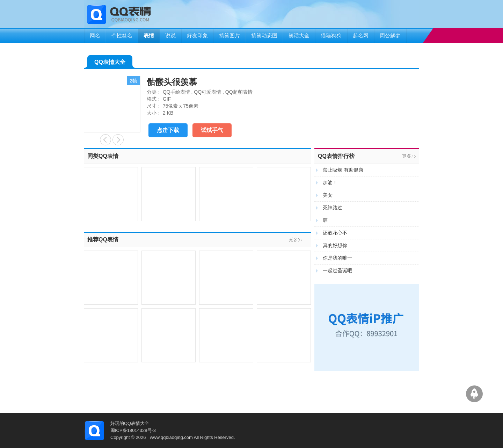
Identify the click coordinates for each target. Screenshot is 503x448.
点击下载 (168, 130)
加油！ (330, 182)
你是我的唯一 (337, 258)
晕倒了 (105, 140)
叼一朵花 (118, 140)
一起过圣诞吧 (337, 270)
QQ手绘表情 (176, 92)
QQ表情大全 (110, 63)
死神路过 (333, 208)
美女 (328, 195)
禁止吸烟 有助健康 (343, 170)
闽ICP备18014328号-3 (133, 430)
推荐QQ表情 (103, 240)
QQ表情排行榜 (336, 156)
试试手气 (212, 130)
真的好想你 (335, 245)
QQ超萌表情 (239, 92)
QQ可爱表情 (207, 92)
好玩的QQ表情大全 (130, 423)
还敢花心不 (335, 233)
